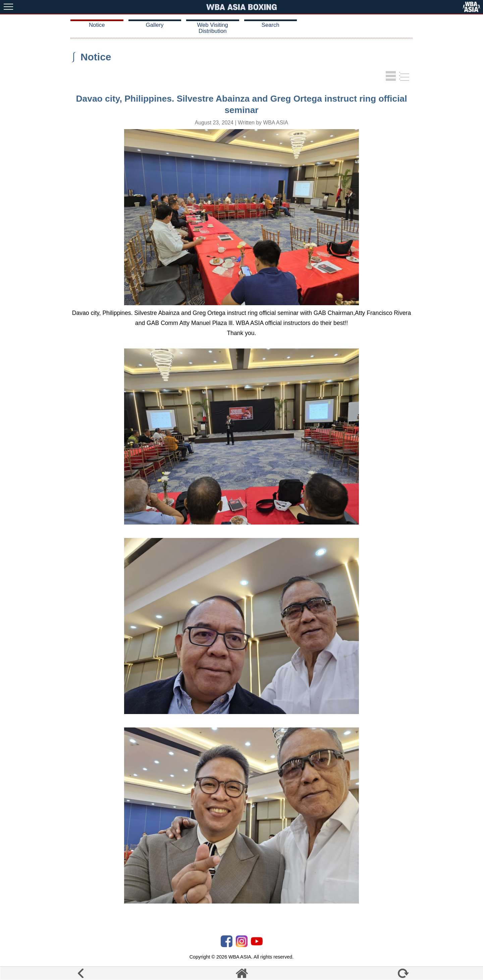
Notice (97, 25)
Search (271, 25)
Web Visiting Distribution (213, 28)
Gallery (155, 25)
